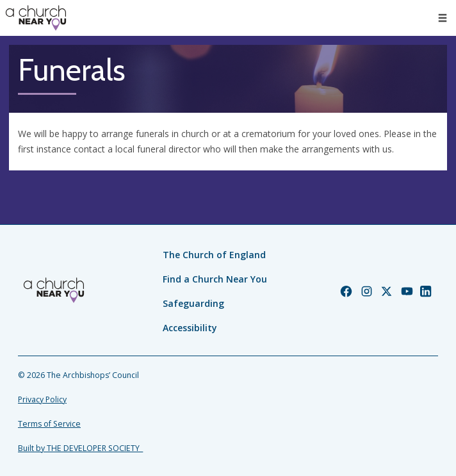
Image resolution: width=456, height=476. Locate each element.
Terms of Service (49, 424)
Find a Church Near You (215, 279)
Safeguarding (193, 303)
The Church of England (214, 255)
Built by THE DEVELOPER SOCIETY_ (80, 448)
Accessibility (190, 328)
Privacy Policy (42, 399)
